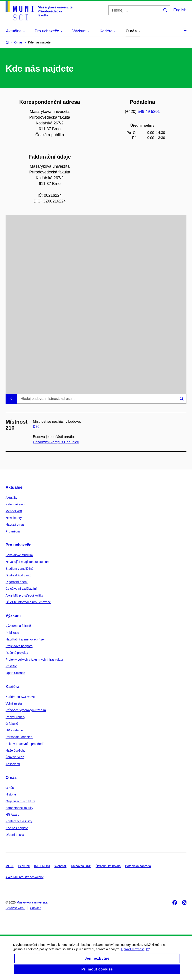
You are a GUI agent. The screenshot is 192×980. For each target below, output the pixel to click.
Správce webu (15, 908)
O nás (11, 778)
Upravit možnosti (136, 954)
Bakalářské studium (19, 555)
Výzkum (13, 616)
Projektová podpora (19, 646)
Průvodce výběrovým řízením (26, 710)
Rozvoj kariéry (15, 717)
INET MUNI (42, 866)
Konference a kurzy (19, 821)
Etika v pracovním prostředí (24, 744)
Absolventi (13, 764)
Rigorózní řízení (17, 582)
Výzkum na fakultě (18, 626)
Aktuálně (14, 487)
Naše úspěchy (15, 750)
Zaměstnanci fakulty (19, 808)
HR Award (13, 815)
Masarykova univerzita (32, 902)
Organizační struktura (20, 801)
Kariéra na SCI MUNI (20, 697)
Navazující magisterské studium (28, 562)
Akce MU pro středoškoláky (24, 595)
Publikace (12, 633)
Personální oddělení (19, 737)
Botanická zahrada (138, 866)
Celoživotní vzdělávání (21, 589)
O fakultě (12, 724)
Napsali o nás (15, 524)
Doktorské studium (18, 575)
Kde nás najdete (17, 828)
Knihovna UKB (81, 866)
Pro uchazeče (18, 545)
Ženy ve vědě (15, 757)
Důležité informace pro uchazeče (28, 602)
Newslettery (14, 518)
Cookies (36, 908)
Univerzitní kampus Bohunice (56, 442)
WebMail (60, 866)
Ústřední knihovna (108, 866)
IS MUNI (24, 866)
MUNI (10, 866)
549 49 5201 (149, 112)
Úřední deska (15, 835)
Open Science (15, 673)
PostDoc (11, 666)
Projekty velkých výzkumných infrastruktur (34, 660)
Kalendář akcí (15, 504)
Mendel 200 (14, 511)
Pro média (13, 531)
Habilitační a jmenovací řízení (26, 639)
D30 (36, 427)
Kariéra (12, 687)
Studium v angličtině (19, 569)
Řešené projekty (17, 653)
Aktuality (11, 498)
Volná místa (14, 703)
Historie (11, 794)
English (180, 10)
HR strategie (14, 730)
